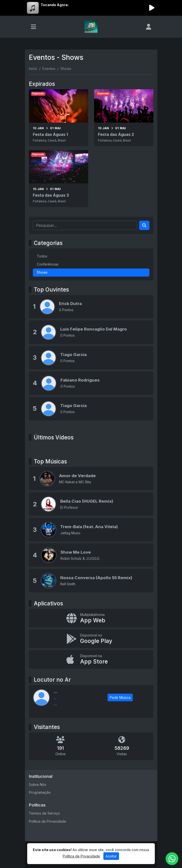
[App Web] (91, 618)
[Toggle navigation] (33, 27)
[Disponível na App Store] (91, 659)
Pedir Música (120, 697)
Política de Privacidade (48, 821)
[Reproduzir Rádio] (152, 8)
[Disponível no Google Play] (91, 639)
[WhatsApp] (172, 859)
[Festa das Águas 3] (59, 179)
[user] (149, 27)
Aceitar (111, 856)
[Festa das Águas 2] (124, 118)
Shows (42, 272)
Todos (42, 256)
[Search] (144, 225)
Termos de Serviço (44, 813)
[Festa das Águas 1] (59, 118)
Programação (40, 792)
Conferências (48, 264)
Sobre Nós (38, 785)
